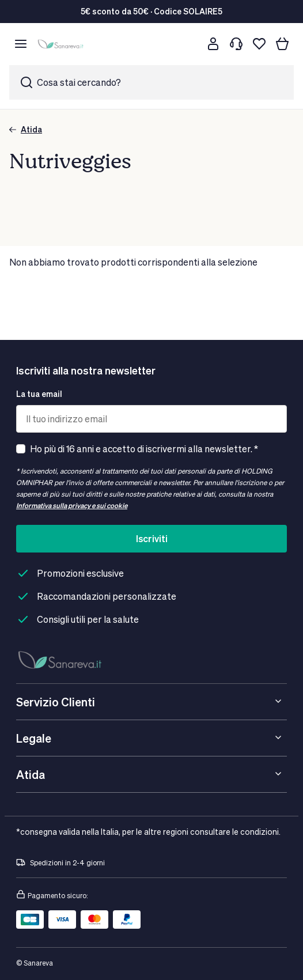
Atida (26, 129)
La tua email (39, 394)
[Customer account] (213, 44)
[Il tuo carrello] (282, 44)
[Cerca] (190, 44)
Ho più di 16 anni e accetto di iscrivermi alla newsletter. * (144, 449)
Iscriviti (152, 538)
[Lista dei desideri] (259, 44)
